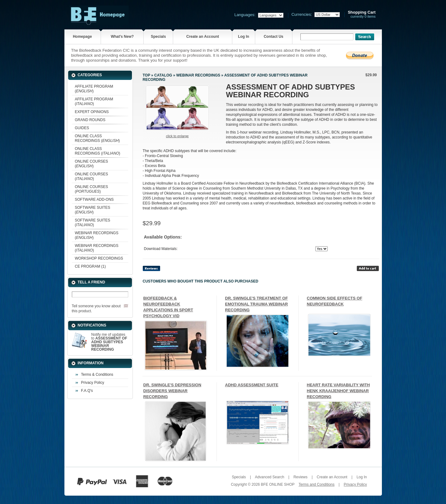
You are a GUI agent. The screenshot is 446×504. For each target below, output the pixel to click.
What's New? (122, 37)
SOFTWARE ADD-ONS (94, 199)
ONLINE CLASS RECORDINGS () (97, 138)
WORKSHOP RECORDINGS (99, 258)
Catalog (163, 75)
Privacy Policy (93, 383)
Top (146, 75)
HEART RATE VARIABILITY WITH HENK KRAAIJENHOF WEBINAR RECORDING (339, 391)
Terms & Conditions (97, 375)
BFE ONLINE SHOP (278, 484)
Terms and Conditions (317, 484)
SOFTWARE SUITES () (93, 210)
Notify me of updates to (109, 342)
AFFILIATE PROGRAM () (94, 89)
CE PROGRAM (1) (90, 266)
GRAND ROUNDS (90, 120)
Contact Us (273, 37)
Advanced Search (270, 477)
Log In (243, 37)
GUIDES (82, 128)
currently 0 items (362, 14)
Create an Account (203, 37)
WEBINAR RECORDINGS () (97, 235)
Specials (158, 37)
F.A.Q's (87, 391)
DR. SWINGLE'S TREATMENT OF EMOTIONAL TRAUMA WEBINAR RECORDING (257, 304)
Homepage (82, 37)
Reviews (300, 477)
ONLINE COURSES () (92, 164)
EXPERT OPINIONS (92, 112)
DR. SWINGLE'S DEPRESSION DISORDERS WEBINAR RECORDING (172, 391)
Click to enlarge (177, 136)
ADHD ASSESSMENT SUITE (252, 385)
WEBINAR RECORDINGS (198, 75)
